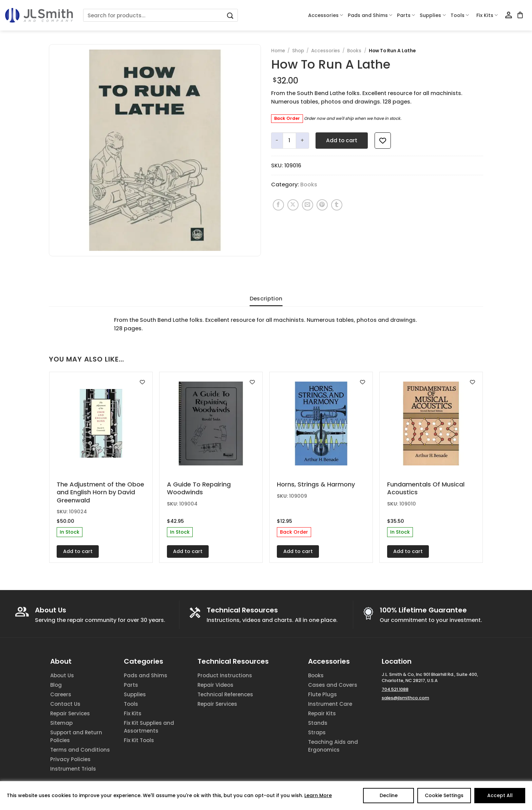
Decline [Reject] (389, 795)
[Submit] (230, 15)
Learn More (318, 795)
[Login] (509, 15)
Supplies (433, 15)
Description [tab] (266, 299)
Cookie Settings (444, 795)
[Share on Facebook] (278, 205)
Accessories (326, 15)
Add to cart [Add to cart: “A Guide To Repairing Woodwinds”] (188, 551)
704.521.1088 (395, 689)
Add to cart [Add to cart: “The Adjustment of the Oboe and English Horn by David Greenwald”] (78, 551)
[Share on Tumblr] (337, 205)
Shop (298, 51)
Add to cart (342, 140)
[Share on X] (293, 205)
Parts (406, 15)
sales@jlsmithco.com (405, 698)
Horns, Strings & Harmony (316, 484)
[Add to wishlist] (383, 141)
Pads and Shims (370, 15)
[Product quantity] (289, 141)
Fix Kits (487, 15)
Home (278, 51)
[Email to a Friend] (308, 205)
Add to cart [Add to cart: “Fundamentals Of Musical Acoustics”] (408, 551)
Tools (460, 15)
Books (354, 51)
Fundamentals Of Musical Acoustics (426, 488)
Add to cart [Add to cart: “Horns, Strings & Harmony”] (298, 551)
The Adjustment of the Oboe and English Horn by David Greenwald (100, 492)
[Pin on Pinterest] (322, 205)
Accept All (500, 795)
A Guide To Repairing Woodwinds (199, 488)
